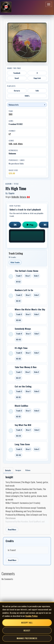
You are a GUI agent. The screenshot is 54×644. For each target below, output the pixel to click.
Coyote (11, 193)
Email (17, 78)
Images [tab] (18, 470)
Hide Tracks (15, 262)
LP (10, 134)
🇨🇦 (28, 197)
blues (20, 144)
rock (15, 144)
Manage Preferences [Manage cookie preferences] (27, 638)
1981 (11, 114)
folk (10, 144)
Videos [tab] (28, 470)
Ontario (17, 91)
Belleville (15, 197)
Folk (37, 91)
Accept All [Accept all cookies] (27, 623)
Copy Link (37, 78)
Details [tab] (8, 470)
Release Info (27, 105)
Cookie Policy (31, 616)
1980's (27, 96)
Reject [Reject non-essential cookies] (27, 630)
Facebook (17, 73)
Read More (12, 529)
